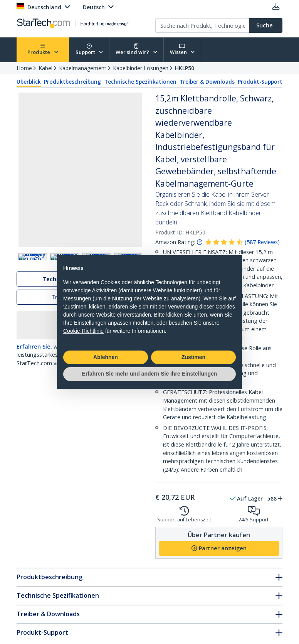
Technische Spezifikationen (140, 82)
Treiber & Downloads (207, 82)
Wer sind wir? (136, 50)
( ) (262, 242)
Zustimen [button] (193, 357)
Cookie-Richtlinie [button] (83, 331)
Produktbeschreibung (72, 82)
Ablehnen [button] (106, 357)
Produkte (43, 50)
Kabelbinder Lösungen (141, 68)
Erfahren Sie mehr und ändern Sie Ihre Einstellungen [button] (150, 374)
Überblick (29, 82)
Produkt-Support (260, 82)
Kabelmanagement (83, 68)
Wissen (182, 50)
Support (89, 50)
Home (24, 68)
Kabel (45, 68)
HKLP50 (185, 68)
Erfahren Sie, (34, 367)
